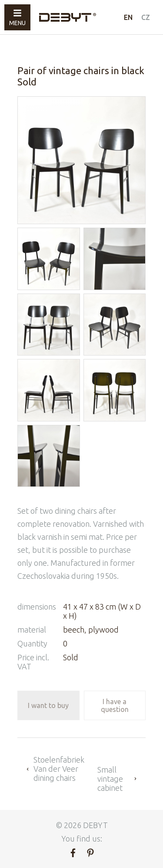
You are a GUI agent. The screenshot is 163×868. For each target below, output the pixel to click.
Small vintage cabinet (117, 779)
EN (128, 17)
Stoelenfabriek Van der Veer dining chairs (55, 769)
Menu (17, 18)
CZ (146, 17)
